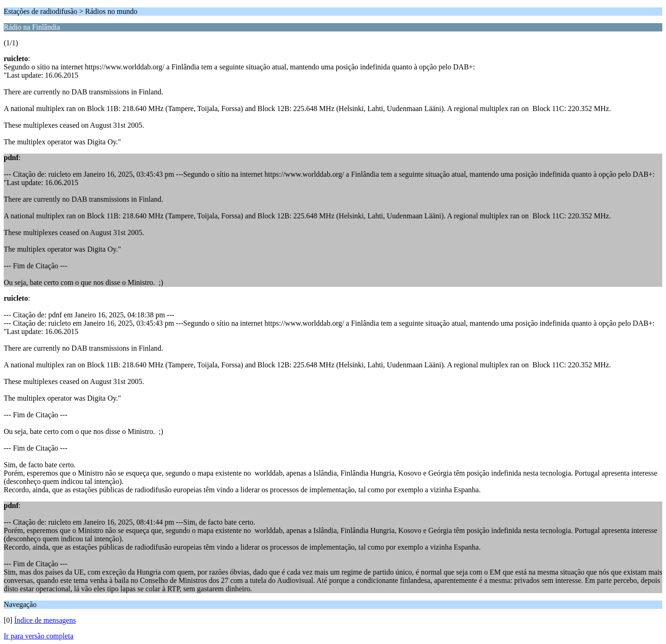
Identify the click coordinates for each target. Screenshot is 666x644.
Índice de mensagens (45, 620)
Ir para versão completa (39, 636)
